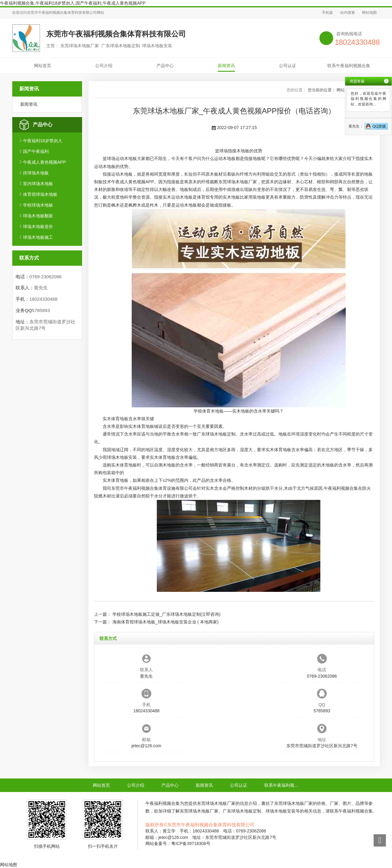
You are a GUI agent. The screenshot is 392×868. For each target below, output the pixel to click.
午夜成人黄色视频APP (44, 162)
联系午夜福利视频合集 (349, 66)
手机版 (327, 13)
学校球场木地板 (38, 205)
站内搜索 (348, 13)
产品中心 (165, 66)
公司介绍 (104, 66)
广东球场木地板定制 (216, 434)
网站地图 (369, 13)
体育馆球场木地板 (40, 194)
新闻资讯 (226, 66)
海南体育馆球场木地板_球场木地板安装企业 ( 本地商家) (166, 622)
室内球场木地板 (38, 184)
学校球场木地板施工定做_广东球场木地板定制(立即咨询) (166, 614)
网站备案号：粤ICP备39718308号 (178, 843)
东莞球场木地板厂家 (238, 182)
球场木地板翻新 (38, 216)
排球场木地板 (36, 173)
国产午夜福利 (36, 151)
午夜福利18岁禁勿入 (43, 141)
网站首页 (43, 66)
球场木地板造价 (38, 227)
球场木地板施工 (38, 237)
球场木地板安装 (122, 457)
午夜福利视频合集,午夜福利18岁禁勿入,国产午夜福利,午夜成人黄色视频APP (73, 3)
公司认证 (288, 66)
